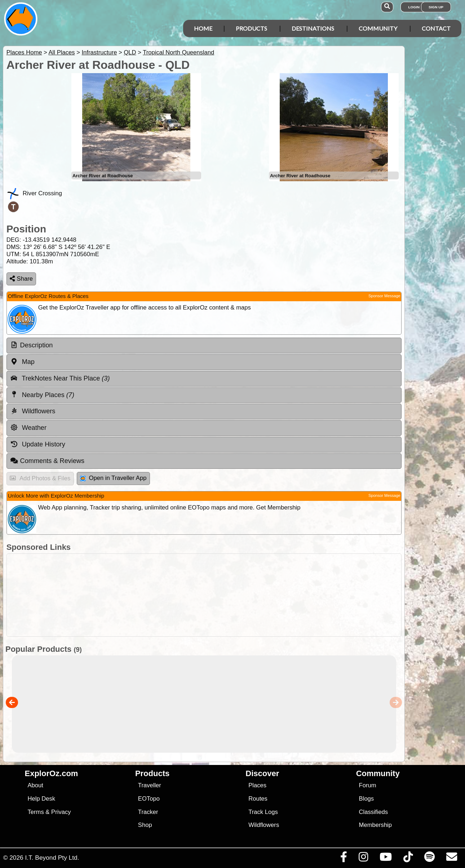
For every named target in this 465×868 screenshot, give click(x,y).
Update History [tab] (38, 444)
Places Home (24, 52)
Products (251, 28)
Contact (436, 28)
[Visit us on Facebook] (344, 859)
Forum (368, 785)
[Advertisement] (202, 595)
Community (378, 28)
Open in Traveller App (113, 478)
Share (21, 279)
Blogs (367, 799)
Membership (375, 825)
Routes (258, 799)
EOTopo (149, 799)
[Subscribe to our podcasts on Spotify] (429, 859)
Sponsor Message (384, 296)
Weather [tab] (28, 428)
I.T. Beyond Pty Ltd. (52, 858)
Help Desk (41, 799)
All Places (62, 52)
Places (257, 785)
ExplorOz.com (52, 773)
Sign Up (436, 7)
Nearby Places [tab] (42, 395)
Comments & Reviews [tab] (47, 461)
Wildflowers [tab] (33, 411)
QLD (130, 52)
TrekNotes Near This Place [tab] (60, 378)
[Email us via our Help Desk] (451, 859)
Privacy (61, 812)
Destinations (313, 28)
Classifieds (373, 812)
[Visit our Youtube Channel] (386, 859)
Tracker (148, 812)
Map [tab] (22, 362)
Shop (145, 825)
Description (37, 345)
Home (203, 28)
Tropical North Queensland (178, 52)
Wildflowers (264, 825)
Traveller (150, 785)
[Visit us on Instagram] (363, 859)
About (35, 785)
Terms (36, 812)
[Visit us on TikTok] (408, 859)
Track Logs (263, 812)
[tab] (204, 346)
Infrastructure (99, 52)
